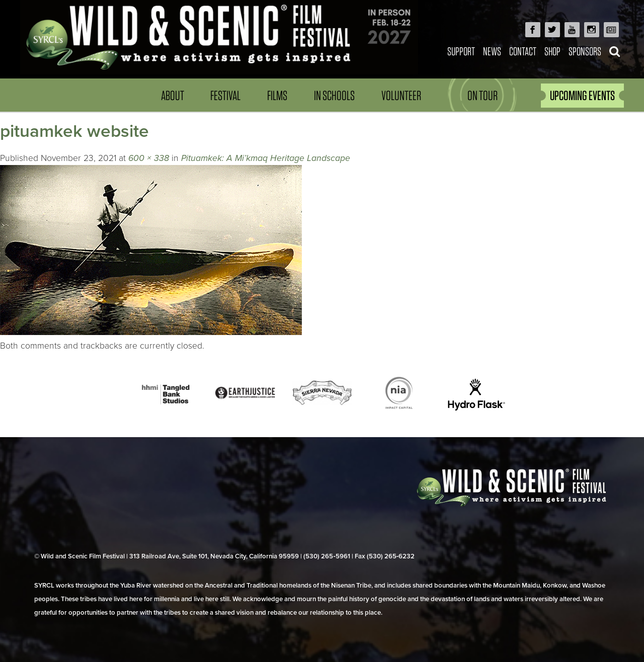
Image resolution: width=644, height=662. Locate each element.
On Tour (482, 95)
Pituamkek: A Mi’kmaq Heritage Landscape (266, 158)
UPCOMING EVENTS (582, 95)
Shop (552, 51)
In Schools (334, 95)
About (173, 95)
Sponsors (585, 51)
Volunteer (401, 95)
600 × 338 (149, 158)
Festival (225, 95)
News (492, 51)
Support (461, 51)
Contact (523, 51)
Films (277, 95)
